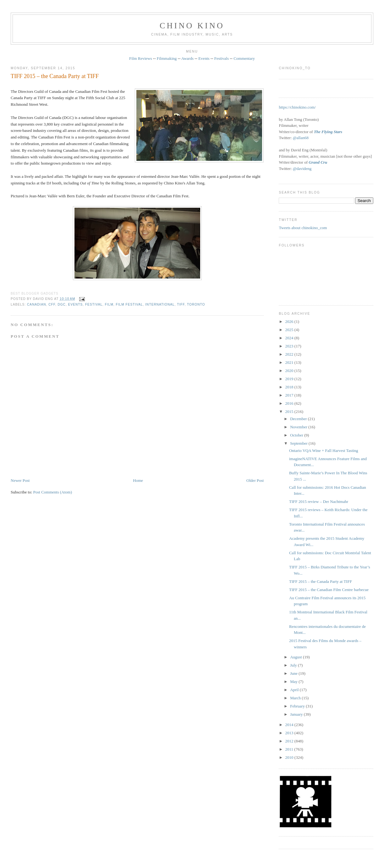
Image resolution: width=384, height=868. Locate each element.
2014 (290, 725)
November (299, 427)
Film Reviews (141, 58)
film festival (129, 304)
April (295, 690)
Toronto (196, 304)
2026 (290, 321)
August (296, 657)
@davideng (302, 169)
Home (138, 480)
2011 (290, 749)
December (299, 419)
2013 (290, 733)
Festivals (222, 58)
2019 (290, 379)
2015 (290, 411)
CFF (52, 304)
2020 (290, 371)
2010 (290, 757)
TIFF (181, 304)
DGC (62, 304)
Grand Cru (318, 162)
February (298, 706)
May (294, 682)
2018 (290, 387)
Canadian (36, 304)
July (294, 665)
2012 (290, 741)
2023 (290, 346)
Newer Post (20, 480)
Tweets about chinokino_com (303, 228)
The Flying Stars (328, 132)
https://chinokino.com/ (297, 107)
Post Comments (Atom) (53, 492)
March (296, 698)
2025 (290, 330)
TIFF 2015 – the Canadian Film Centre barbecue (329, 590)
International (160, 304)
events (76, 304)
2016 (290, 403)
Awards (187, 58)
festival (94, 304)
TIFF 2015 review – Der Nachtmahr (319, 502)
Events (204, 58)
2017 (290, 395)
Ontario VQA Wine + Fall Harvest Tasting (324, 451)
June (294, 673)
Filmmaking (167, 58)
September (299, 443)
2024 (290, 338)
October (297, 435)
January (297, 714)
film (109, 304)
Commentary (244, 58)
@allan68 (301, 138)
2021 (290, 362)
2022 (290, 354)
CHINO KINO (192, 26)
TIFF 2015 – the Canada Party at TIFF (55, 76)
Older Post (255, 480)
